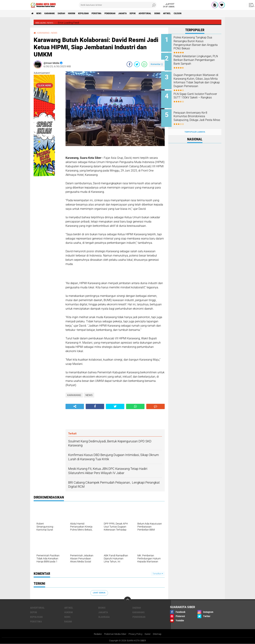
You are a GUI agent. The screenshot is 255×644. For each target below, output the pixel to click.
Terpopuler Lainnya (195, 126)
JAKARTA (144, 13)
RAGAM (68, 621)
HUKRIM (81, 13)
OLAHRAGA (104, 617)
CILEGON (211, 13)
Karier (149, 634)
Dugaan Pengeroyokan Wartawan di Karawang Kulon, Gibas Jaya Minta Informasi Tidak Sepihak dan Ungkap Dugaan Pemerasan (199, 81)
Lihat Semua (99, 593)
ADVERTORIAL (171, 13)
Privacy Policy (136, 634)
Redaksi (96, 634)
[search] (118, 5)
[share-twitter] (137, 64)
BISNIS (186, 13)
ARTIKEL (198, 13)
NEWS (41, 13)
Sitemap (159, 634)
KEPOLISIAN (96, 13)
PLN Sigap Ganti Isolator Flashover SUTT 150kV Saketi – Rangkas (199, 95)
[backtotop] (127, 600)
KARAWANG (55, 13)
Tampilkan (158, 573)
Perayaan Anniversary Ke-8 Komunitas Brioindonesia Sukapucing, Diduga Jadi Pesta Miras (197, 114)
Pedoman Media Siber (114, 634)
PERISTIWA (112, 13)
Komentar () (157, 64)
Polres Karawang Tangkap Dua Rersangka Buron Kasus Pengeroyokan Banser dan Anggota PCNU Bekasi (198, 43)
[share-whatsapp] (144, 64)
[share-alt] (75, 406)
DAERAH (69, 13)
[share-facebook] (129, 64)
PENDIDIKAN (129, 13)
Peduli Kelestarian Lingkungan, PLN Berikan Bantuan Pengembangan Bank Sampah (196, 61)
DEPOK (156, 13)
